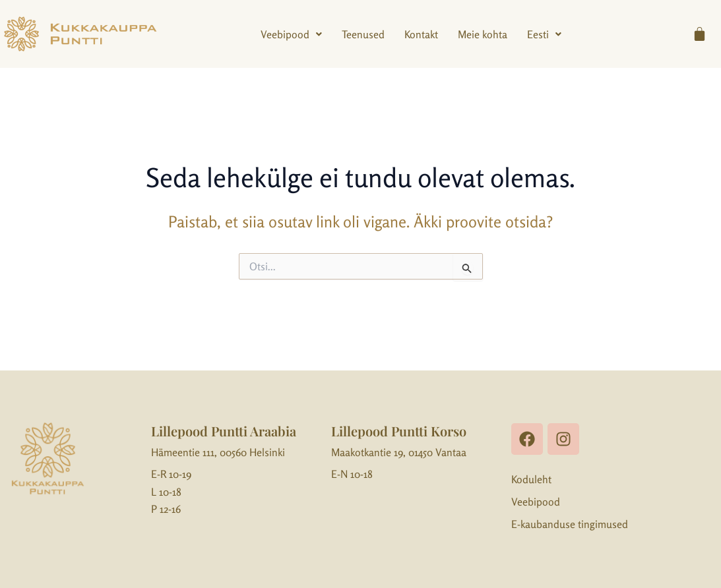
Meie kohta (483, 34)
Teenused (363, 34)
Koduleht (531, 479)
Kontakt (421, 34)
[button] (291, 34)
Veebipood (291, 34)
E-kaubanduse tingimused (570, 524)
